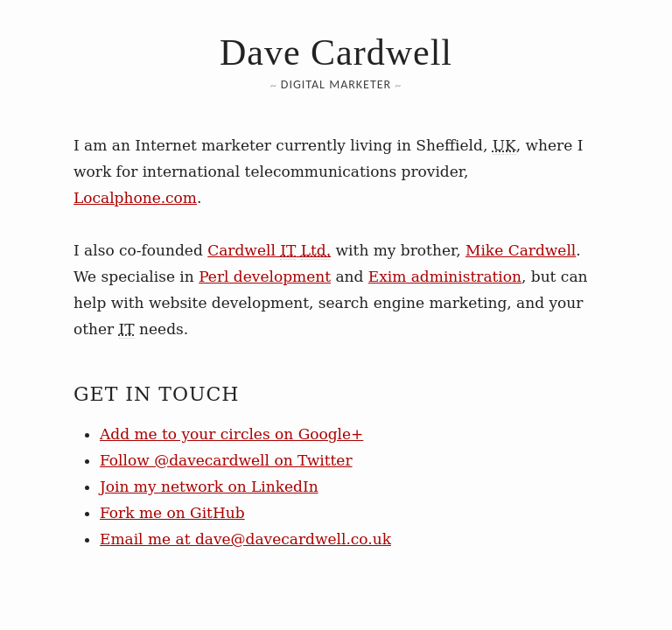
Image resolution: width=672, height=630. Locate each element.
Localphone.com (135, 198)
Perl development (265, 276)
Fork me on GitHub (172, 513)
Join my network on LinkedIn (209, 486)
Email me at (245, 539)
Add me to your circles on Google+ (231, 434)
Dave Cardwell (336, 52)
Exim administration (445, 276)
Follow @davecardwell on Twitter (226, 460)
